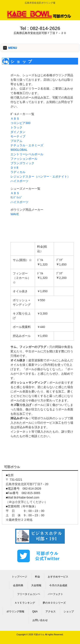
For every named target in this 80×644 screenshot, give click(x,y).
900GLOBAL (19, 150)
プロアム (16, 141)
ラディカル (18, 172)
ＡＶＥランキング (25, 603)
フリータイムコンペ (29, 594)
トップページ (19, 577)
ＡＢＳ (15, 119)
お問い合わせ (40, 620)
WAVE (15, 214)
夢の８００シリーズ (54, 603)
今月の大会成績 (58, 585)
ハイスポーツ (19, 181)
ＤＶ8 (14, 168)
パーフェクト (55, 594)
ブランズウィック (22, 163)
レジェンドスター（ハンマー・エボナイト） (40, 177)
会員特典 (18, 585)
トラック (16, 127)
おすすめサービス (58, 577)
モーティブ (18, 136)
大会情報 (36, 585)
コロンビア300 (20, 123)
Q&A (35, 612)
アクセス (51, 612)
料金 (38, 577)
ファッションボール (24, 159)
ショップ (69, 612)
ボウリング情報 (15, 612)
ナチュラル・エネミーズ (27, 145)
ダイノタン (18, 132)
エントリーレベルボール (27, 154)
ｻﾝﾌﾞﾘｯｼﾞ (16, 198)
